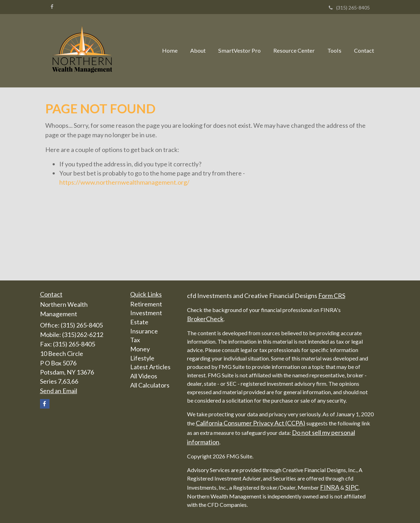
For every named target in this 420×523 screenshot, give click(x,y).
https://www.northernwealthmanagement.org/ (124, 182)
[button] (198, 51)
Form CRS (332, 296)
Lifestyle (142, 358)
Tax (135, 340)
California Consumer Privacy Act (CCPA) (251, 423)
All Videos (144, 376)
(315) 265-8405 (349, 8)
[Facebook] (52, 7)
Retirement (146, 304)
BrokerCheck (205, 319)
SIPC (352, 487)
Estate (139, 322)
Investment (146, 313)
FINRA (330, 487)
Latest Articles (150, 367)
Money (140, 349)
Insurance (144, 331)
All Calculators (150, 385)
